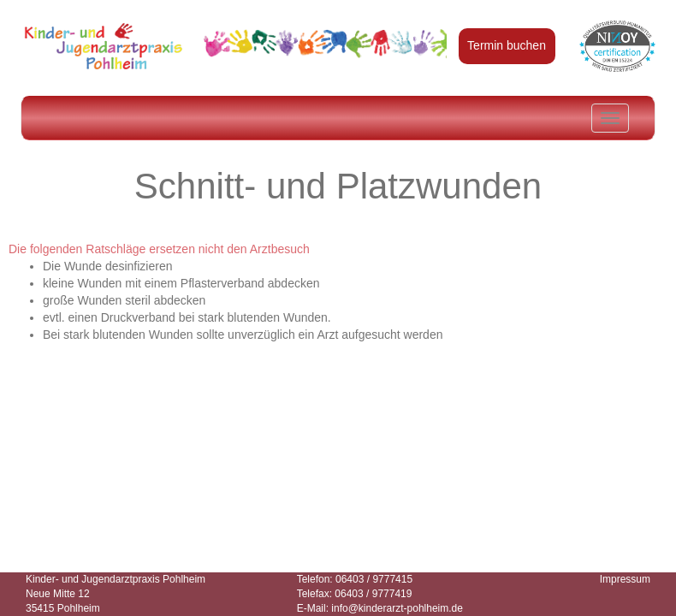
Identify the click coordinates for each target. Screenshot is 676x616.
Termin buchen (507, 45)
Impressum (625, 579)
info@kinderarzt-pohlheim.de (397, 608)
